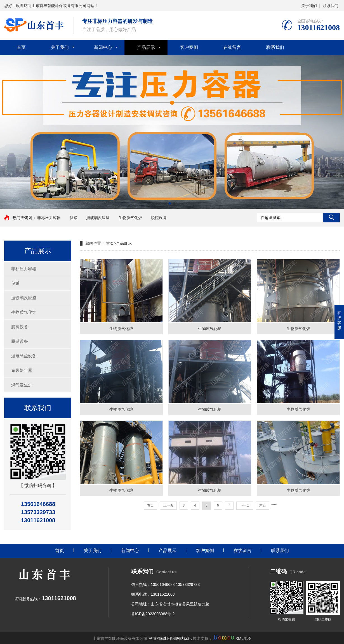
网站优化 (184, 638)
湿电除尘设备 (24, 356)
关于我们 (309, 6)
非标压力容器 (49, 218)
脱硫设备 (159, 218)
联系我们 (331, 6)
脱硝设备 (20, 341)
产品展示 (146, 47)
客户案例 (189, 47)
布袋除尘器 (22, 370)
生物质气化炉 (130, 218)
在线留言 (232, 47)
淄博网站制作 (160, 638)
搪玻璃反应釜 (98, 218)
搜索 (331, 218)
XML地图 (243, 638)
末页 (263, 505)
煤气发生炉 (22, 385)
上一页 (168, 505)
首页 (21, 47)
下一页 (245, 505)
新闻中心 (103, 47)
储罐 (74, 218)
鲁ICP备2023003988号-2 (153, 614)
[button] (170, 203)
